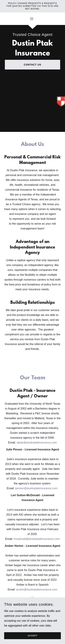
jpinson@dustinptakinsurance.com (36, 488)
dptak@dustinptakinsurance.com (37, 443)
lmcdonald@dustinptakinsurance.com (37, 539)
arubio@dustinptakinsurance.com (37, 589)
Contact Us (32, 65)
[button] (32, 19)
